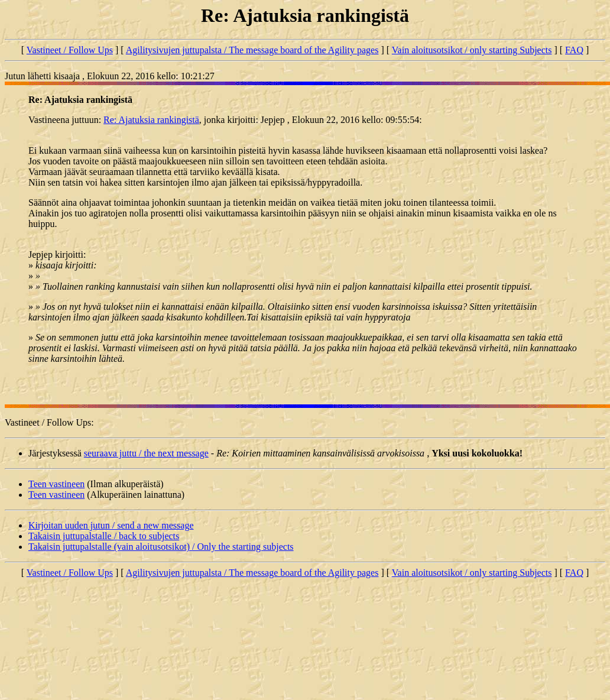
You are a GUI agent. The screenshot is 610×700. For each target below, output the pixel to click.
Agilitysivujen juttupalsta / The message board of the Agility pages (252, 50)
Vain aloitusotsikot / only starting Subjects (472, 50)
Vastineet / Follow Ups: (49, 422)
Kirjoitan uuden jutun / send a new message (111, 525)
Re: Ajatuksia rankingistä (151, 120)
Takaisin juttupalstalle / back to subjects (104, 536)
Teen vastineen (56, 484)
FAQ (574, 50)
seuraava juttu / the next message (146, 453)
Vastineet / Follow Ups (70, 50)
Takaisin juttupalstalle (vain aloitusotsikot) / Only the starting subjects (161, 547)
